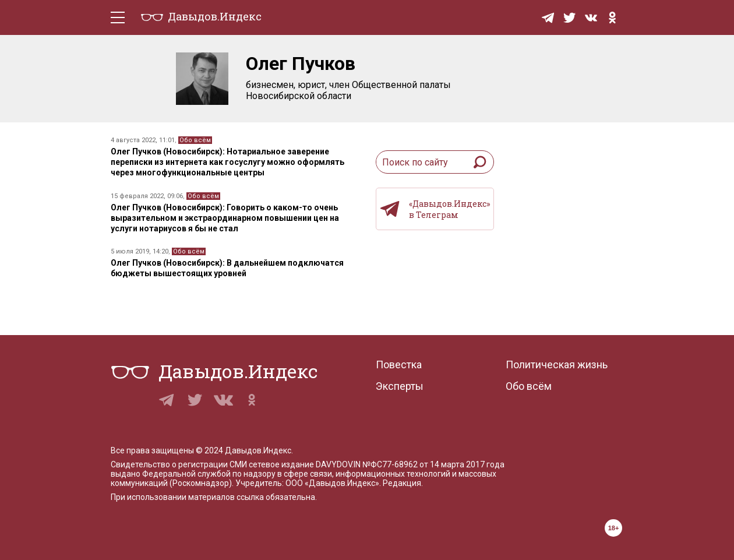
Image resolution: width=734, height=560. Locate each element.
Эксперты (400, 386)
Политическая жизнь (557, 364)
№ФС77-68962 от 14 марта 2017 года (433, 464)
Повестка (399, 364)
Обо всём (195, 140)
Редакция (402, 483)
